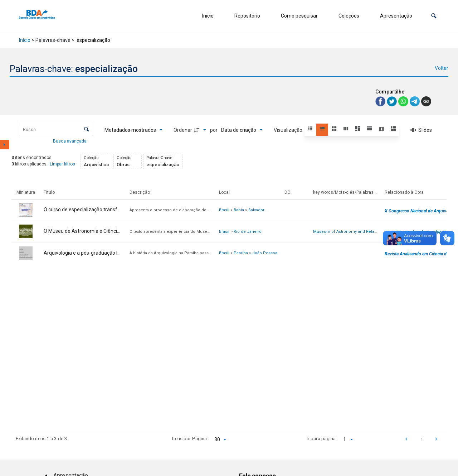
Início (208, 16)
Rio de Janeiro (248, 232)
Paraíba (241, 253)
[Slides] (421, 130)
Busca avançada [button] (70, 141)
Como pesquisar (299, 16)
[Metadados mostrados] (133, 130)
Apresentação (396, 16)
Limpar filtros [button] (62, 164)
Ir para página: (322, 438)
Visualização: (289, 130)
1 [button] (422, 439)
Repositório (247, 16)
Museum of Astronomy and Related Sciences (356, 232)
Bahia (239, 210)
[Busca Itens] (56, 129)
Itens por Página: (190, 438)
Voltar (442, 68)
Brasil (224, 210)
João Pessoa (265, 253)
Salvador (256, 210)
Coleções (349, 16)
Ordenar (183, 130)
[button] (434, 16)
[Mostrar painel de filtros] (5, 145)
